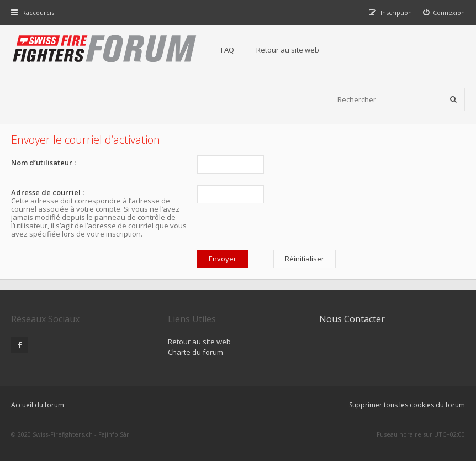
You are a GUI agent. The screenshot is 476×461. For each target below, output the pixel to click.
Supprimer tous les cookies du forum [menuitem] (407, 405)
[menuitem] (444, 12)
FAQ (228, 50)
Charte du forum (195, 352)
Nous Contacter (352, 319)
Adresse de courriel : (47, 192)
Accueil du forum (38, 405)
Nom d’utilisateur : (43, 163)
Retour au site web (288, 50)
